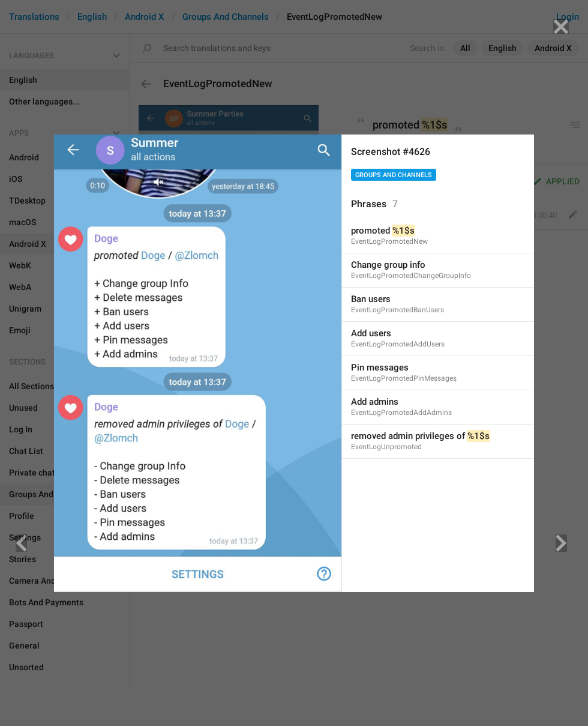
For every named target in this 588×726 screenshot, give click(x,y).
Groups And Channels (394, 175)
